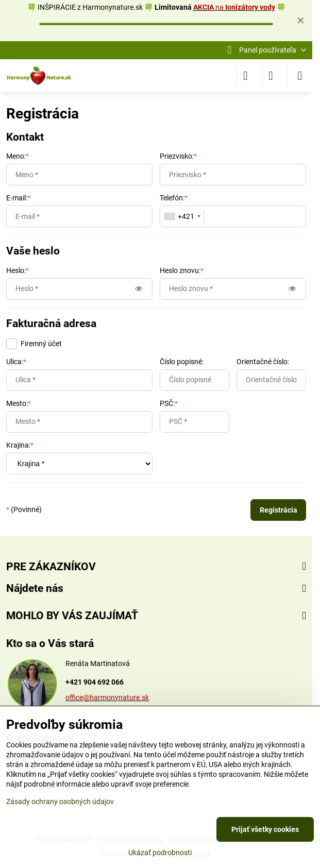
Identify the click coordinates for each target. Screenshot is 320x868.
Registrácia (279, 510)
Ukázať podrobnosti (160, 853)
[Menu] (300, 76)
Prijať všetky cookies (265, 829)
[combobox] (182, 216)
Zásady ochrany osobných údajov (60, 802)
